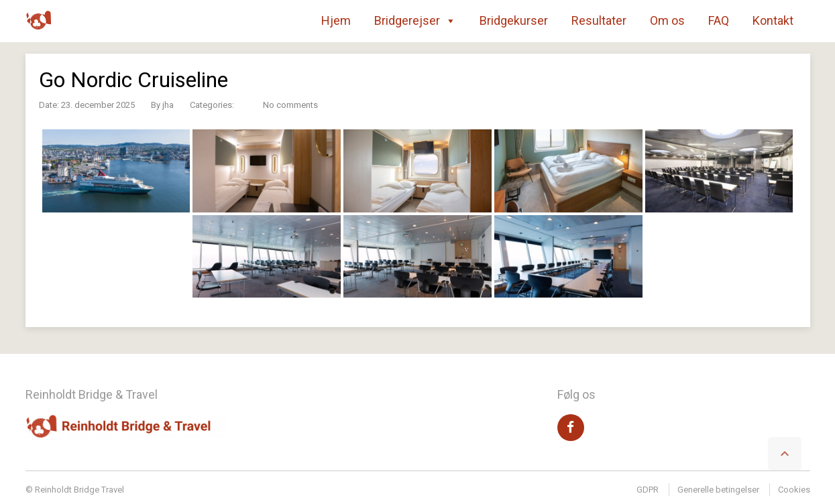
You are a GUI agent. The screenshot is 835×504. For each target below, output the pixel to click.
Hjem (336, 20)
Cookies (794, 490)
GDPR (648, 490)
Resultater (599, 20)
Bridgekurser (514, 20)
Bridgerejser (415, 21)
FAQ (719, 20)
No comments (290, 105)
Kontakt (773, 20)
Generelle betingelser (718, 490)
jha (168, 105)
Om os (667, 20)
